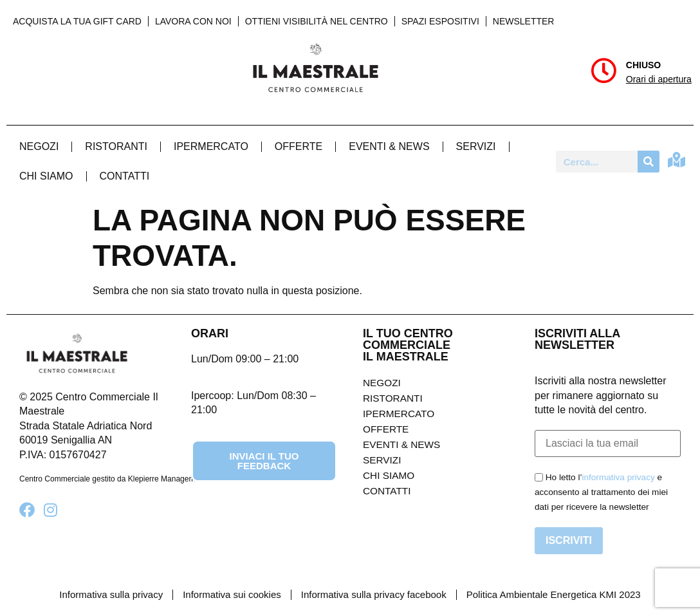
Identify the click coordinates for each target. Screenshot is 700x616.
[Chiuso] (603, 71)
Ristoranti (116, 146)
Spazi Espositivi (440, 21)
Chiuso (643, 65)
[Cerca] (649, 162)
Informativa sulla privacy (111, 594)
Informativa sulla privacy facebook (374, 594)
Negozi (39, 146)
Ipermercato (211, 146)
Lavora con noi (193, 21)
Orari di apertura (659, 79)
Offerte (299, 146)
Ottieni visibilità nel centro (317, 21)
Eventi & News (389, 146)
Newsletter (524, 21)
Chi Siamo (46, 176)
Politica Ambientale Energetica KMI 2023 (554, 594)
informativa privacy (618, 477)
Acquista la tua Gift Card (77, 21)
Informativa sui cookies (232, 594)
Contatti (125, 176)
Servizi (476, 146)
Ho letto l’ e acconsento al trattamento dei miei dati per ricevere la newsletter (601, 492)
